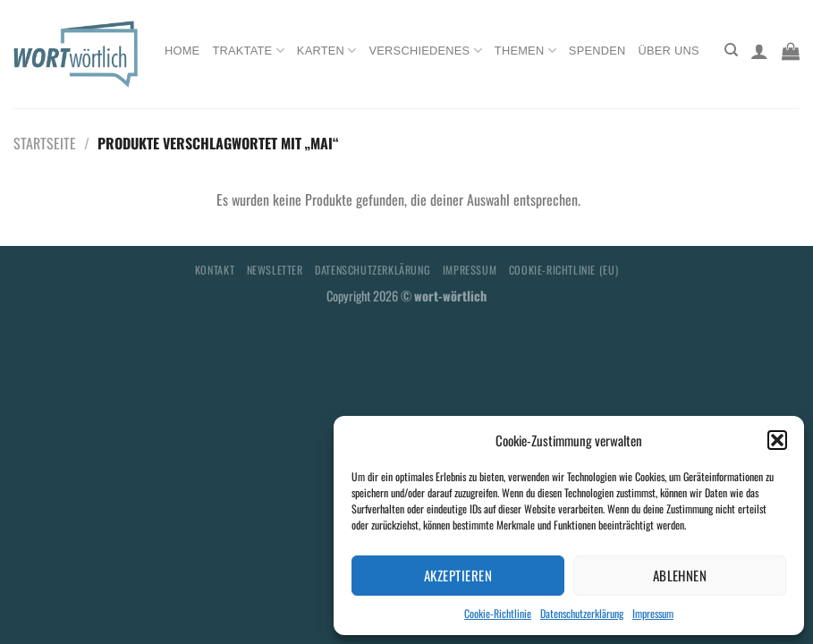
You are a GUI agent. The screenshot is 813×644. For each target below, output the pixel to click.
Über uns (669, 51)
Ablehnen (680, 575)
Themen (525, 51)
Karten (327, 51)
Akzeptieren (458, 575)
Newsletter (275, 270)
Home (182, 51)
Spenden (597, 51)
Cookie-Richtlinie (498, 613)
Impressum (653, 613)
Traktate (248, 51)
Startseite (45, 143)
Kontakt (215, 270)
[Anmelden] (759, 51)
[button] (777, 440)
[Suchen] (731, 50)
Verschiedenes (426, 51)
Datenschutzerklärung (582, 613)
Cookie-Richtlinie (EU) (563, 270)
